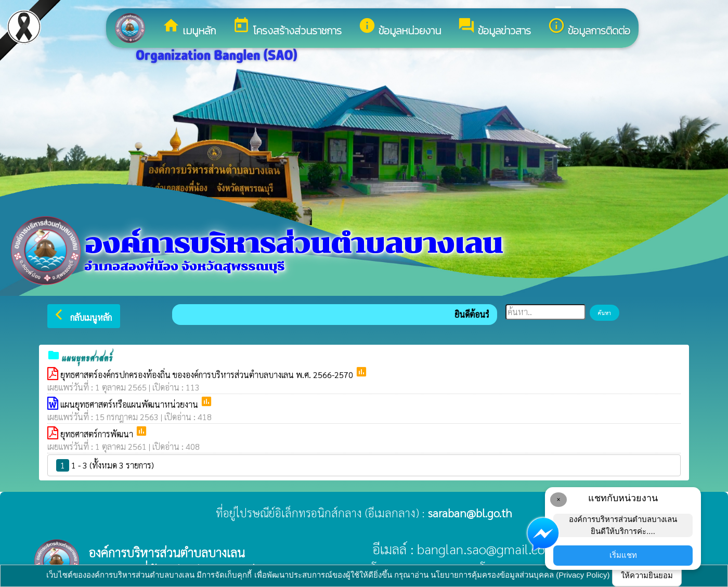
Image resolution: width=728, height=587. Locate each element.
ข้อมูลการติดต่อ (589, 28)
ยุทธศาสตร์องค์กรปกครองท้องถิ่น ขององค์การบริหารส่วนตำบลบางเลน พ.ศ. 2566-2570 (208, 375)
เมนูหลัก (189, 28)
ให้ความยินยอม (647, 575)
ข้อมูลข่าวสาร (494, 28)
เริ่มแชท (623, 555)
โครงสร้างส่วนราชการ (287, 28)
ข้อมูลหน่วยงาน (400, 28)
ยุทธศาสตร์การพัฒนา (98, 434)
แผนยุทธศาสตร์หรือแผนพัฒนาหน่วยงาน (130, 404)
